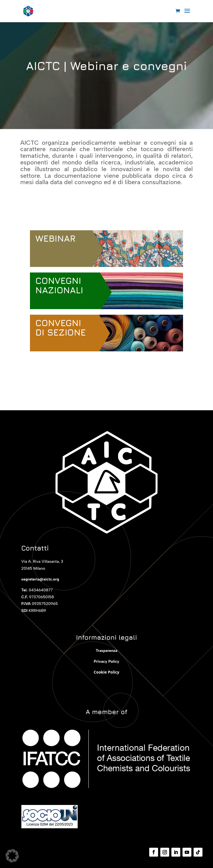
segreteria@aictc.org (40, 579)
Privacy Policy (106, 661)
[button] (12, 856)
